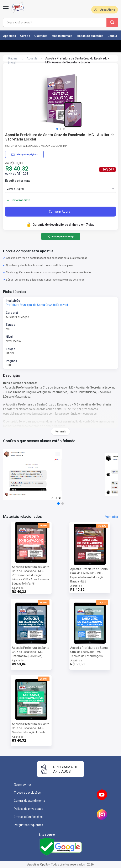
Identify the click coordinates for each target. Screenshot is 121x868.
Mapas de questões (90, 36)
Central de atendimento (30, 801)
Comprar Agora (60, 212)
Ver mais (61, 432)
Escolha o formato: (18, 181)
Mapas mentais (62, 36)
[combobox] (52, 22)
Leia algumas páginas (24, 154)
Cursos (25, 36)
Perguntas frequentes (28, 825)
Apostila (32, 58)
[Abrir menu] (6, 11)
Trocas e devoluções (27, 793)
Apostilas (10, 36)
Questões (41, 36)
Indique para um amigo (60, 236)
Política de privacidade (29, 809)
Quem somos (23, 784)
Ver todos (112, 517)
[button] (57, 129)
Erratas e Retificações (28, 817)
